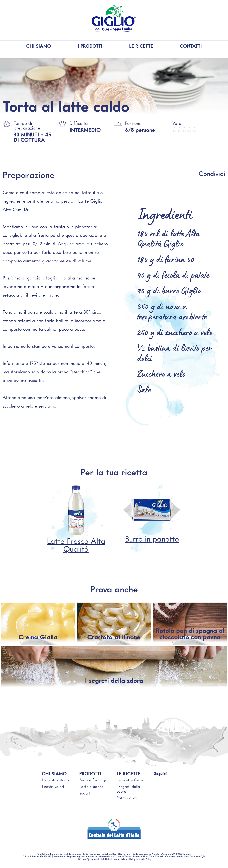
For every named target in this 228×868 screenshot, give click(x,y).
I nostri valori (53, 786)
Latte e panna (91, 786)
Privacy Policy (128, 858)
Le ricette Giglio (130, 779)
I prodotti (90, 46)
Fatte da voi (127, 797)
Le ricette (141, 46)
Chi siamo (39, 46)
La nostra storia (55, 779)
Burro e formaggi (94, 779)
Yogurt (85, 792)
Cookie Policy (144, 858)
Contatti (191, 46)
